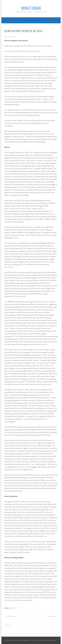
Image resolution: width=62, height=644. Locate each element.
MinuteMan (31, 8)
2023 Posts (14, 608)
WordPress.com (50, 640)
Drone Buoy (53, 616)
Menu (32, 20)
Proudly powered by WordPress (18, 640)
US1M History (10, 616)
